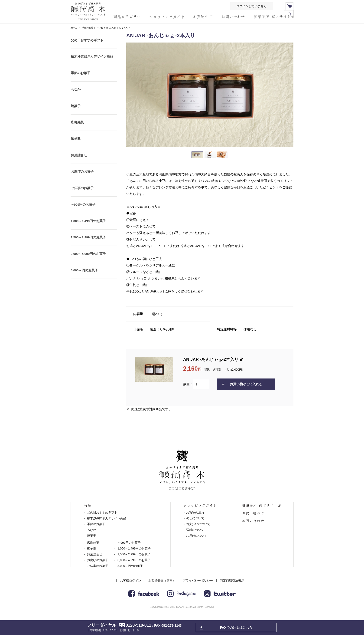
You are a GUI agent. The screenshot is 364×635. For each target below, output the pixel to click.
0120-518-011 (138, 625)
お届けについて (197, 536)
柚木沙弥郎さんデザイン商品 (92, 59)
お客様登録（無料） (162, 581)
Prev (132, 95)
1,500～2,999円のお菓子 (88, 253)
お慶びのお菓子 (82, 183)
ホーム (74, 28)
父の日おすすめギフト (87, 41)
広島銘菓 (77, 129)
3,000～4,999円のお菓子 (88, 271)
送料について (195, 530)
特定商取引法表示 (232, 581)
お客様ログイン (131, 581)
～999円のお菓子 (83, 218)
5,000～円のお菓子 (84, 289)
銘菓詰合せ (79, 165)
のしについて (195, 518)
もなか (75, 94)
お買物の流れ (195, 513)
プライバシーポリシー (198, 581)
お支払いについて (198, 524)
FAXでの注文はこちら (236, 628)
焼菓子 (75, 112)
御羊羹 (75, 147)
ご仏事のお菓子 (82, 200)
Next (287, 95)
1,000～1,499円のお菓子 (88, 236)
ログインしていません (251, 6)
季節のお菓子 (89, 28)
